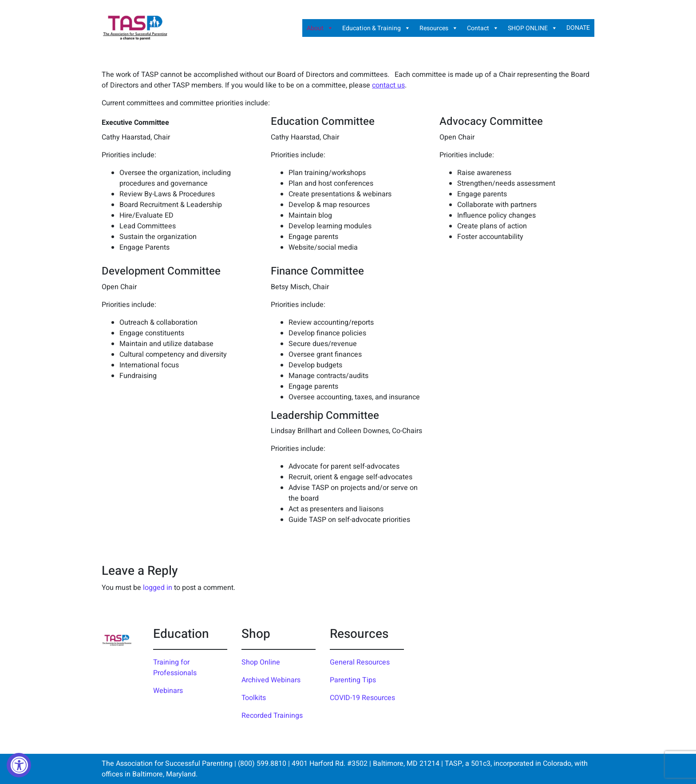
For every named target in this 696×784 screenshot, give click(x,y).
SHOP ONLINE (533, 28)
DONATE (578, 28)
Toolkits (254, 698)
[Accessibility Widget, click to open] (19, 765)
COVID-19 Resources (362, 698)
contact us (388, 85)
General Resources (360, 662)
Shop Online (261, 662)
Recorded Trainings (272, 716)
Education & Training (376, 28)
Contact (483, 28)
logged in (158, 588)
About (320, 28)
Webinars (168, 691)
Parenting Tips (353, 680)
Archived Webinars (271, 680)
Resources (439, 28)
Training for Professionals (175, 668)
